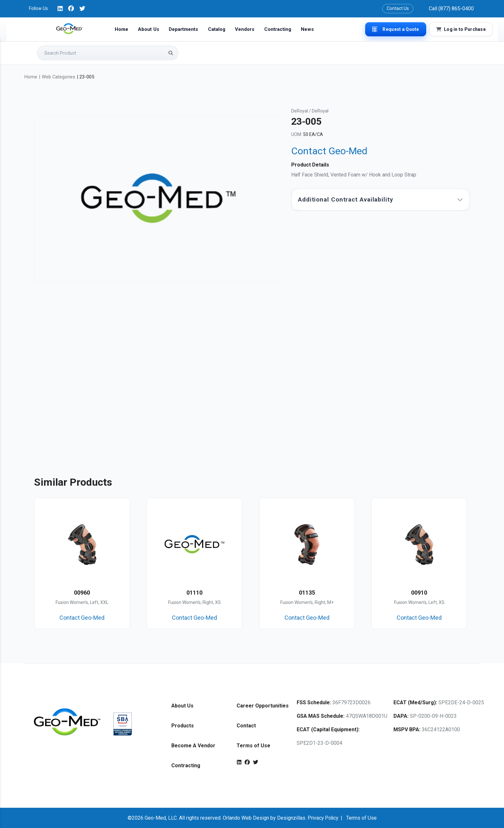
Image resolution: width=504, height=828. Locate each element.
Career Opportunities (263, 705)
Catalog (217, 29)
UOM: (297, 134)
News (307, 29)
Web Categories (59, 77)
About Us (148, 29)
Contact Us (398, 8)
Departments (184, 29)
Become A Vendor (193, 745)
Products (183, 725)
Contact (246, 725)
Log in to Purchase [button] (461, 29)
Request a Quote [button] (396, 29)
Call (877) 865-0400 (451, 9)
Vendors (245, 29)
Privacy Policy (323, 818)
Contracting (278, 29)
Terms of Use (253, 745)
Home (122, 29)
